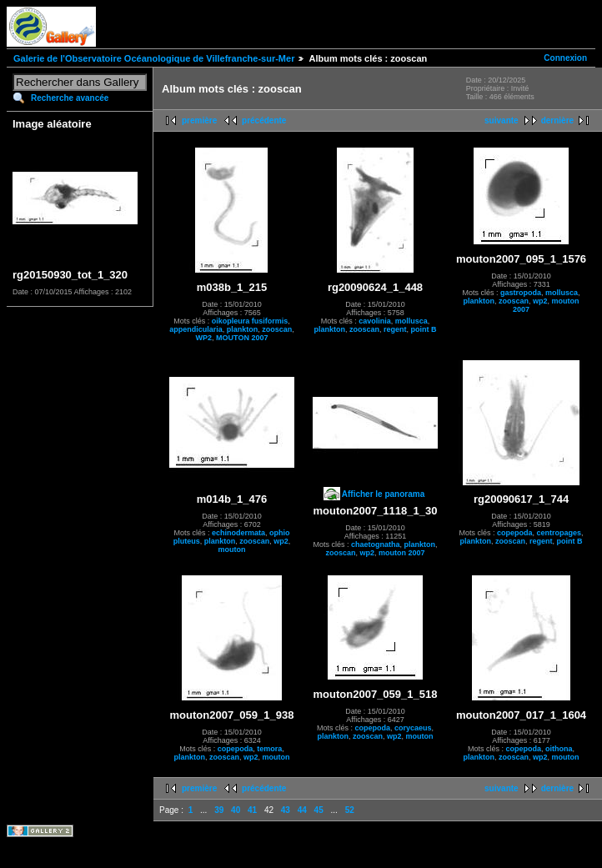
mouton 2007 (402, 553)
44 (302, 810)
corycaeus (413, 728)
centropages (559, 533)
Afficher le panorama (383, 494)
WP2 (204, 338)
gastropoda (521, 293)
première (199, 120)
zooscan (277, 329)
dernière (557, 120)
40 (236, 810)
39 (219, 810)
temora (269, 749)
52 (350, 810)
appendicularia (196, 329)
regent (395, 329)
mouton (232, 549)
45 (319, 810)
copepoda (515, 533)
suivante (502, 120)
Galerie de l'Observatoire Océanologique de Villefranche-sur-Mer (154, 58)
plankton (243, 329)
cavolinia (375, 321)
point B (424, 329)
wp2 (540, 301)
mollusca (411, 321)
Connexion (565, 58)
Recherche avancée (70, 98)
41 (252, 810)
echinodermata (238, 533)
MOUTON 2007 (242, 338)
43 (286, 810)
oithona (559, 749)
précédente (264, 120)
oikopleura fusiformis (250, 321)
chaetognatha (376, 544)
